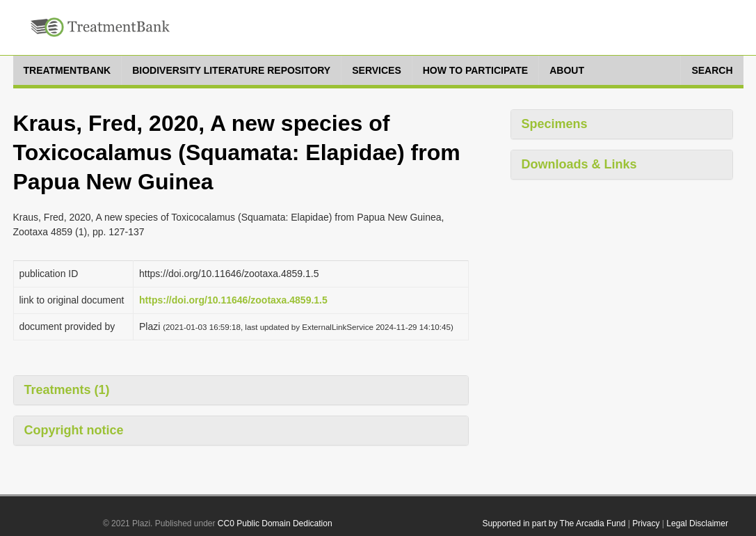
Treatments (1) (67, 390)
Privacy (646, 523)
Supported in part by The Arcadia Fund (554, 523)
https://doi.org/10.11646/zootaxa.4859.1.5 (233, 300)
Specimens (555, 124)
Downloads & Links (579, 164)
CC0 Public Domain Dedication (275, 523)
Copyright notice (74, 430)
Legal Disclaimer (697, 523)
